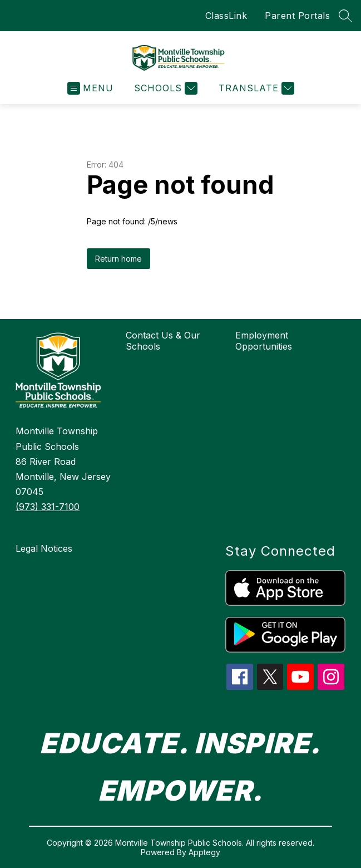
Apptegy (204, 852)
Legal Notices (44, 548)
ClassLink (226, 16)
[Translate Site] (255, 88)
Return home (118, 259)
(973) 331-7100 (48, 507)
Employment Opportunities (264, 341)
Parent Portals (297, 16)
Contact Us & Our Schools (163, 341)
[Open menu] (90, 88)
